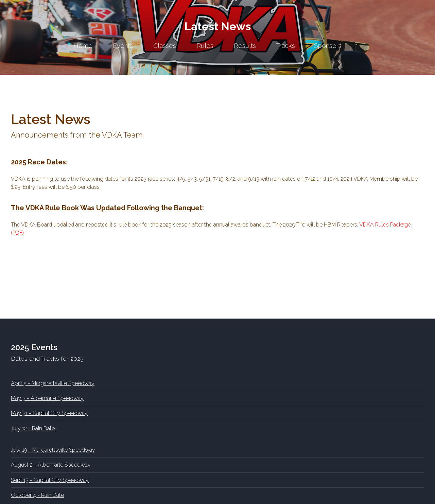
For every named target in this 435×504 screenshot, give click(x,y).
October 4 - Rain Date (37, 495)
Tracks (286, 46)
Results (245, 46)
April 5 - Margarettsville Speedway (53, 383)
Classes (165, 46)
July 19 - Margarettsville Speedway (53, 450)
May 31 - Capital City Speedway (49, 413)
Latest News (218, 26)
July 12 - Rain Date (33, 428)
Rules (205, 46)
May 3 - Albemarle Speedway (47, 398)
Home (83, 46)
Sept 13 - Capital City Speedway (50, 480)
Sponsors (328, 46)
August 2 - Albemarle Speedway (51, 465)
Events (123, 46)
